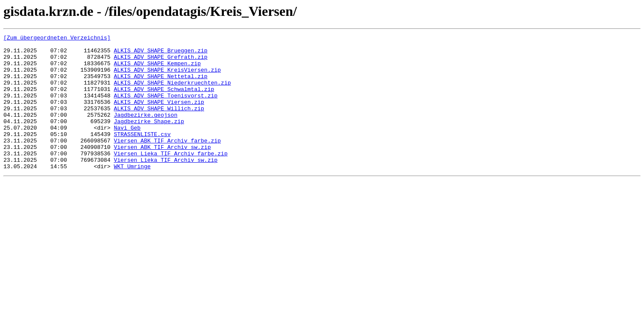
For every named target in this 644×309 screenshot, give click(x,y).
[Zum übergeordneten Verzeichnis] (57, 39)
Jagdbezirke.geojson (145, 131)
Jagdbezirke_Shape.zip (149, 139)
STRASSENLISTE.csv (142, 154)
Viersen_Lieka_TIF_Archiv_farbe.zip (170, 178)
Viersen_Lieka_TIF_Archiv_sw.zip (166, 185)
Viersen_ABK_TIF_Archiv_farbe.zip (167, 162)
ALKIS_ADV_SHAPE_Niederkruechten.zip (172, 93)
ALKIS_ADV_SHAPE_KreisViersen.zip (167, 77)
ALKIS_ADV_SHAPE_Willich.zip (159, 124)
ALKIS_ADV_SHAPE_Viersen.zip (159, 116)
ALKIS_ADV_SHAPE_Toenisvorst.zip (166, 108)
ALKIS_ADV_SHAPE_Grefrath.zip (160, 62)
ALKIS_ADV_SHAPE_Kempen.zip (157, 70)
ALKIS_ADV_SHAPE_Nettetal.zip (160, 85)
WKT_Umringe (132, 193)
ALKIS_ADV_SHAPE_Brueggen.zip (160, 54)
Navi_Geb (127, 147)
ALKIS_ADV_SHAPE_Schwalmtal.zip (164, 100)
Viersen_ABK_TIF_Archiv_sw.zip (162, 170)
